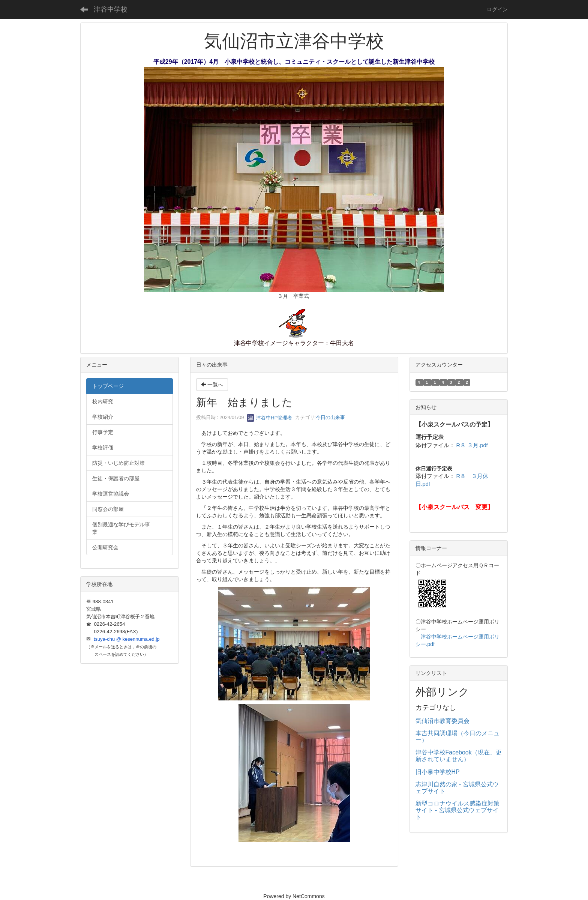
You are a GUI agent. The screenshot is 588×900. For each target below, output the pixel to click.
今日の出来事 (330, 418)
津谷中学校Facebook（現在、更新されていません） (459, 756)
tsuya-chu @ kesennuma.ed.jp (127, 639)
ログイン (497, 9)
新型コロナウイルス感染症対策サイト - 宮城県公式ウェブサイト (457, 810)
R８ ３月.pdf (472, 445)
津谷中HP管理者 (270, 418)
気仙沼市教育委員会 (442, 721)
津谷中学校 (111, 9)
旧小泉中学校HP (438, 772)
